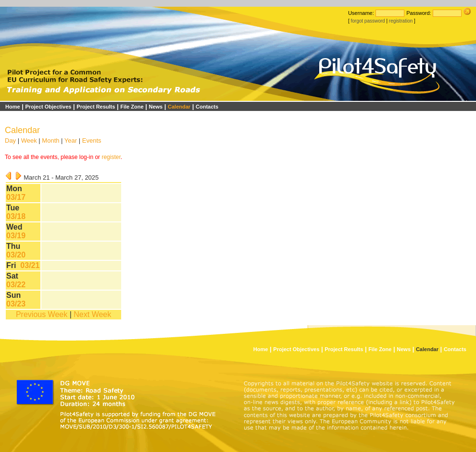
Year (71, 140)
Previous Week (42, 314)
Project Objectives (48, 107)
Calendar (179, 107)
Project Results (96, 107)
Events (92, 140)
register (111, 157)
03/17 (16, 197)
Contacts (207, 107)
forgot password (368, 21)
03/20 (16, 255)
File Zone (132, 107)
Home (13, 107)
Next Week (92, 314)
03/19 (16, 236)
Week (29, 140)
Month (50, 140)
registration (401, 21)
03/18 (16, 216)
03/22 (16, 285)
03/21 (30, 265)
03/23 (16, 304)
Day (10, 140)
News (156, 107)
